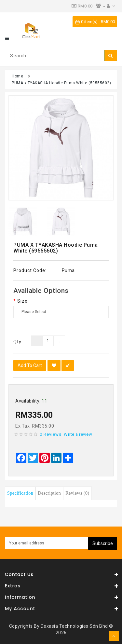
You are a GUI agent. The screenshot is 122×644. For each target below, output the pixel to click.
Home (17, 76)
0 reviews (51, 434)
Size (22, 301)
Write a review (78, 434)
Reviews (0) (77, 493)
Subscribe (103, 543)
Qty (17, 342)
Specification (20, 493)
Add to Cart (30, 365)
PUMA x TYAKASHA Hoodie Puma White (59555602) (61, 83)
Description (49, 493)
